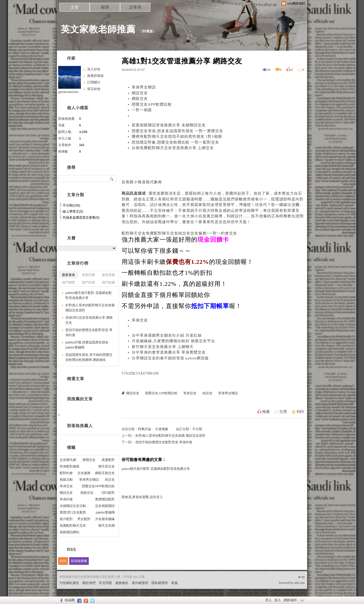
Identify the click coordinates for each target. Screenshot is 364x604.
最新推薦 (108, 275)
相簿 (105, 7)
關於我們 (89, 583)
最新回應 (88, 275)
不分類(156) (71, 205)
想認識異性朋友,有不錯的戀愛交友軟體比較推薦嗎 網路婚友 (89, 357)
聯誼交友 (140, 93)
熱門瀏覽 (69, 282)
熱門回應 (88, 282)
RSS (63, 561)
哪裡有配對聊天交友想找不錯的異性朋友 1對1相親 (177, 136)
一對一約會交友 (223, 233)
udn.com (299, 583)
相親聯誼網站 (70, 532)
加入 (278, 600)
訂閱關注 (94, 82)
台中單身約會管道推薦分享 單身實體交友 (169, 352)
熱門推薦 (108, 282)
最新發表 (69, 275)
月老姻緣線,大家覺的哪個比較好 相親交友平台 (173, 341)
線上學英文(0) (73, 211)
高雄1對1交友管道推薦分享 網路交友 (89, 320)
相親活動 (66, 480)
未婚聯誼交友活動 (73, 506)
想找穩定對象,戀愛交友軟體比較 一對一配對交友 (175, 142)
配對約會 (66, 473)
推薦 (266, 412)
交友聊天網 (68, 460)
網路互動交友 (105, 473)
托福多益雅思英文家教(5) (81, 217)
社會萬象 (162, 429)
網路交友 (140, 99)
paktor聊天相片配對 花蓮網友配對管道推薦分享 (156, 469)
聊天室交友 (107, 466)
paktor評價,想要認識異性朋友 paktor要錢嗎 (87, 345)
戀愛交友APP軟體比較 (152, 104)
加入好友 (94, 69)
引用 (283, 412)
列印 (300, 412)
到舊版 (148, 31)
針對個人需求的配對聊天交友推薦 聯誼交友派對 (170, 436)
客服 (174, 583)
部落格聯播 (79, 561)
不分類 (197, 429)
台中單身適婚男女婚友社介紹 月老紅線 (167, 335)
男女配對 (84, 519)
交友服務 (84, 473)
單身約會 (66, 499)
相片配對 (66, 519)
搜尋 (112, 179)
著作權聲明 (140, 583)
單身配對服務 (70, 466)
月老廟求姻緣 (105, 519)
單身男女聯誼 (144, 87)
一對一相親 (142, 110)
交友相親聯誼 (105, 506)
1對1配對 (108, 493)
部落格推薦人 (80, 426)
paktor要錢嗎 (105, 512)
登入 (268, 600)
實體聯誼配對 (105, 499)
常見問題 (105, 583)
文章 (75, 7)
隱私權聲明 (160, 583)
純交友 (184, 233)
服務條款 (122, 583)
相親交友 (87, 493)
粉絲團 (70, 600)
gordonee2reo (68, 92)
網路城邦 (290, 600)
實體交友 (89, 460)
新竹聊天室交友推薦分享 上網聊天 (163, 347)
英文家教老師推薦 (98, 29)
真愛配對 (108, 460)
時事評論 (145, 429)
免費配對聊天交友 (162, 233)
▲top (301, 577)
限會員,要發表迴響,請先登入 (142, 497)
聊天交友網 (107, 526)
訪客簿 (135, 7)
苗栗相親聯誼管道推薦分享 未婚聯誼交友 (169, 125)
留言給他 (94, 89)
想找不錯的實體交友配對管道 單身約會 (164, 442)
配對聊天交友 (134, 233)
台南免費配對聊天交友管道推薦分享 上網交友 (173, 148)
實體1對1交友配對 (73, 512)
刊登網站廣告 (69, 583)
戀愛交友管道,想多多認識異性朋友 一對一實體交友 (177, 131)
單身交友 (140, 320)
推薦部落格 (95, 76)
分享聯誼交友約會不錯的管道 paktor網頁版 (170, 358)
